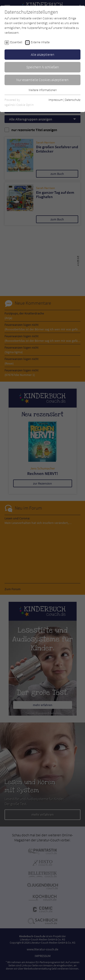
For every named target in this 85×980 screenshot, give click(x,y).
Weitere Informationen (43, 90)
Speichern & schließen (43, 67)
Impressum (56, 100)
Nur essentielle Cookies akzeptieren (42, 80)
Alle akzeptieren (43, 54)
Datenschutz (73, 100)
